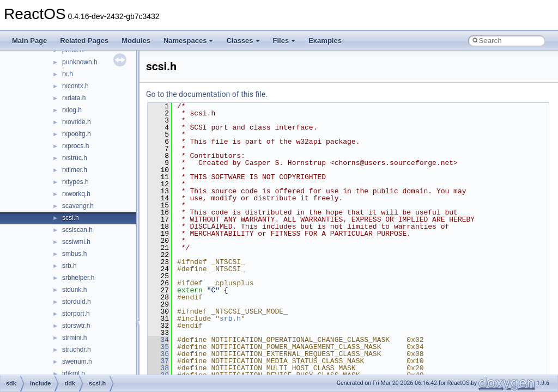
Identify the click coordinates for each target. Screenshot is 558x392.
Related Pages (84, 41)
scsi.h (71, 218)
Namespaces (189, 41)
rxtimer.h (75, 170)
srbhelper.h (78, 278)
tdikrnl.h (74, 373)
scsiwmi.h (76, 242)
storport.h (76, 314)
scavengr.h (78, 206)
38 (158, 368)
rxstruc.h (75, 158)
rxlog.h (72, 110)
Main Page (29, 41)
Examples (325, 41)
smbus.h (74, 254)
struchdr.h (77, 350)
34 (158, 340)
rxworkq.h (76, 194)
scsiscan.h (77, 230)
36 (158, 354)
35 (158, 347)
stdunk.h (74, 290)
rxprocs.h (75, 146)
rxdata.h (74, 98)
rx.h (68, 74)
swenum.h (77, 362)
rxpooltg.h (77, 134)
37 (158, 361)
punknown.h (80, 62)
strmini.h (74, 338)
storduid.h (77, 302)
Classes (243, 41)
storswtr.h (76, 326)
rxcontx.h (75, 86)
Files (284, 41)
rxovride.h (77, 122)
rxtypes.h (75, 182)
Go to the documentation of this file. (207, 94)
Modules (136, 41)
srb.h (69, 266)
